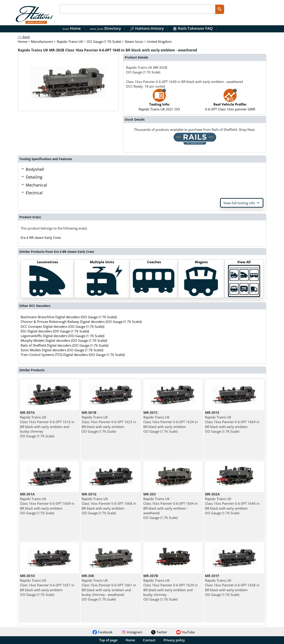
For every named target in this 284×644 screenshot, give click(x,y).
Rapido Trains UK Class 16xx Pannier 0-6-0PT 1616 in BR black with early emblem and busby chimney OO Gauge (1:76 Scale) (47, 424)
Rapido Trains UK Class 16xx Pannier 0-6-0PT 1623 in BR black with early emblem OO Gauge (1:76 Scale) (109, 422)
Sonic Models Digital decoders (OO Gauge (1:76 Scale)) (62, 350)
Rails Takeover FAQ (193, 28)
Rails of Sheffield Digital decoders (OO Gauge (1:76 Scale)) (64, 345)
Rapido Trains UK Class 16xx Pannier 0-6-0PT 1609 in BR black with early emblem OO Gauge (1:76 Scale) (47, 504)
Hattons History (147, 28)
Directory (105, 28)
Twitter (159, 632)
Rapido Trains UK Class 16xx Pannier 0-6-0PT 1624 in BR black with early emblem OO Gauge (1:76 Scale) (171, 422)
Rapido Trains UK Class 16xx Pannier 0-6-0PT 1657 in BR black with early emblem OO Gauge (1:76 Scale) (47, 585)
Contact (149, 640)
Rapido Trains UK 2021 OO (159, 102)
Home (72, 28)
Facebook (103, 632)
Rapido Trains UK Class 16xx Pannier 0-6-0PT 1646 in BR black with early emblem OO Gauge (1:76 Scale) (232, 504)
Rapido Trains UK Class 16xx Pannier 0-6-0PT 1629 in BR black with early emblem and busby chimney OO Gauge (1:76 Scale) (171, 587)
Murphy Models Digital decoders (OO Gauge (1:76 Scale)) (64, 340)
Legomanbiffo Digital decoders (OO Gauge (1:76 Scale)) (62, 336)
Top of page (108, 640)
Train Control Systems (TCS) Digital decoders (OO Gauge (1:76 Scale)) (73, 355)
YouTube (185, 632)
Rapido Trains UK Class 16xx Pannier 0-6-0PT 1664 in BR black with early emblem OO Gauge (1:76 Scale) (232, 422)
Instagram (132, 632)
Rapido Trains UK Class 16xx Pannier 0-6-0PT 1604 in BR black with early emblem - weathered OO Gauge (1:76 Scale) (171, 506)
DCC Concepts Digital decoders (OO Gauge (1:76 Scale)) (62, 326)
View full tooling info (242, 203)
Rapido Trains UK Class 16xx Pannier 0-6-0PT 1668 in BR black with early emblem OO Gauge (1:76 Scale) (109, 504)
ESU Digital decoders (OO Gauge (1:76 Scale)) (55, 331)
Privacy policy (174, 640)
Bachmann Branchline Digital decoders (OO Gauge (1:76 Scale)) (69, 317)
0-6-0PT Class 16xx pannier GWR (230, 102)
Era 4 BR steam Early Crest (41, 238)
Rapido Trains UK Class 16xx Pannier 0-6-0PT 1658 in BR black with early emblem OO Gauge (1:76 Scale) (232, 585)
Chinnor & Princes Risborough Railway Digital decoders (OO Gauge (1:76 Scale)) (81, 322)
